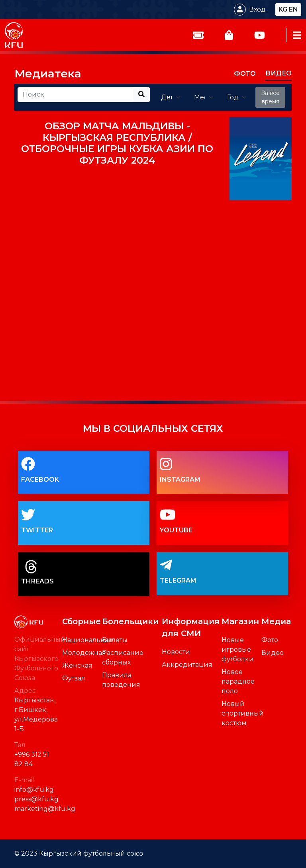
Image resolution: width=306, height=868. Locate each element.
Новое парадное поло (238, 681)
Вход (257, 9)
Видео (273, 653)
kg (283, 9)
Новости (176, 652)
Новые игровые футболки (238, 650)
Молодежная (84, 653)
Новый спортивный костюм (243, 713)
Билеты (115, 640)
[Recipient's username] (76, 95)
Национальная (87, 640)
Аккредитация (187, 665)
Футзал (74, 678)
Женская (77, 665)
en (293, 9)
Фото (270, 640)
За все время (271, 97)
